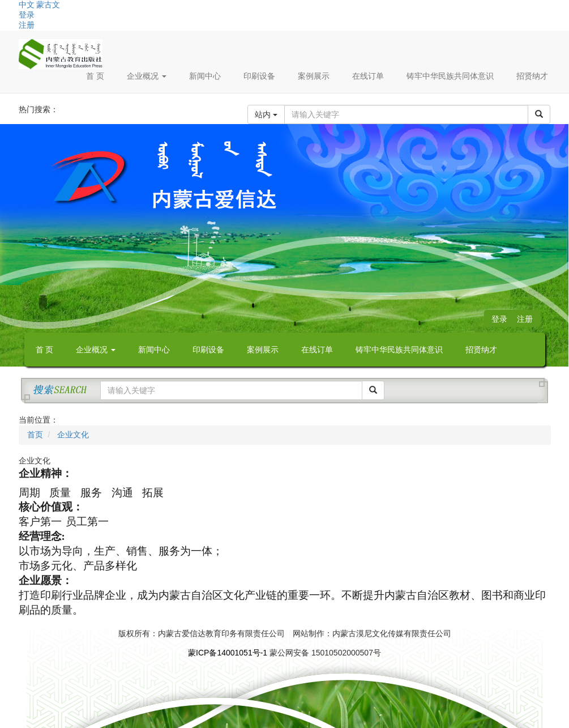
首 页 (95, 76)
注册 (27, 25)
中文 (27, 5)
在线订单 (368, 76)
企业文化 (72, 435)
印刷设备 (259, 76)
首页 (35, 435)
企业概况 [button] (147, 76)
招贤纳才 (532, 76)
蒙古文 (48, 5)
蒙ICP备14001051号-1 (228, 653)
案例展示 (314, 76)
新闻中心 (205, 76)
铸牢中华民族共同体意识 (450, 76)
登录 (27, 15)
